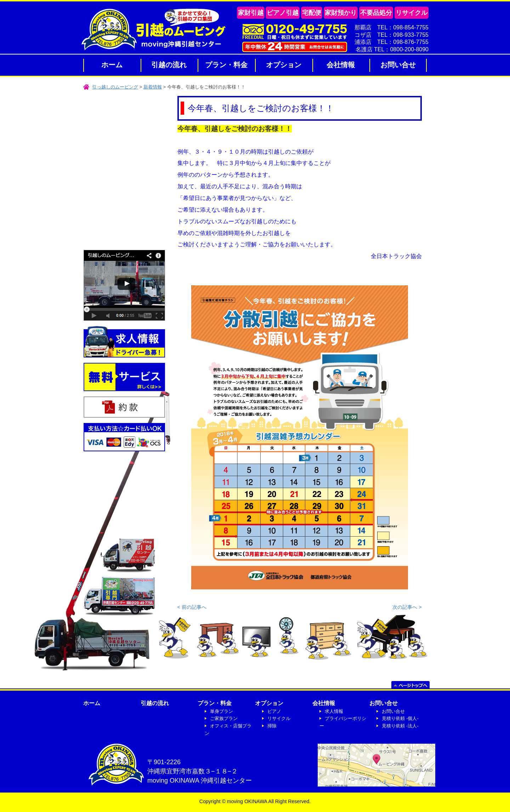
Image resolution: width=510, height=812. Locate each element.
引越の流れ (169, 65)
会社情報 (341, 65)
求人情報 (334, 711)
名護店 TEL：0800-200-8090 (392, 49)
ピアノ (274, 711)
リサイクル (279, 718)
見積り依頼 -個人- (400, 718)
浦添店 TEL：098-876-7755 (392, 42)
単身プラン (222, 711)
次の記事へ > (407, 607)
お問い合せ (398, 65)
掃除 (272, 726)
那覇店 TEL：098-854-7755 (392, 27)
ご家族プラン (224, 718)
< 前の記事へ (192, 607)
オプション (284, 65)
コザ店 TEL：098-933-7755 (392, 35)
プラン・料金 (226, 65)
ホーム (112, 65)
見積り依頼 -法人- (400, 726)
